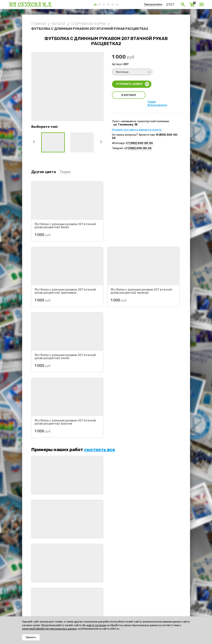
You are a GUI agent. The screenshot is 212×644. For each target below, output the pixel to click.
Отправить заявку (129, 84)
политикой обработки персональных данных (49, 629)
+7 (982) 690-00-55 (139, 143)
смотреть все (100, 319)
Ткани (152, 102)
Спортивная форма (67, 593)
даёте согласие (96, 625)
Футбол (86, 593)
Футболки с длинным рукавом (112, 593)
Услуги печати (157, 105)
